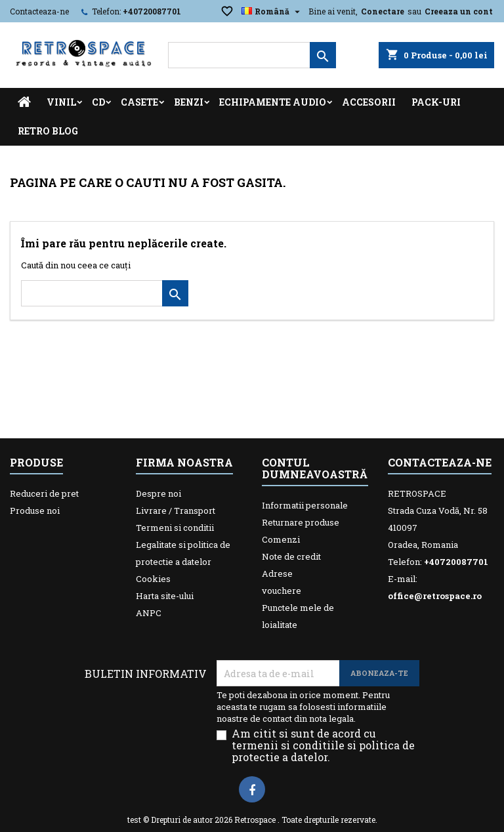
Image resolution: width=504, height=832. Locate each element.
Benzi (189, 102)
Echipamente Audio (273, 102)
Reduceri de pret (44, 493)
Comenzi (281, 539)
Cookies (153, 579)
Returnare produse (301, 522)
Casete (139, 102)
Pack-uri (436, 102)
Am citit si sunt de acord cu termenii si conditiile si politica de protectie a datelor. (323, 745)
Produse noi (35, 510)
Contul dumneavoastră (315, 468)
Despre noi (158, 493)
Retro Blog (48, 131)
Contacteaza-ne (39, 11)
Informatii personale (305, 505)
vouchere (282, 591)
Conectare (383, 11)
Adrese (277, 573)
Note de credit (291, 556)
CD (98, 102)
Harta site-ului (165, 596)
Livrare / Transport (176, 510)
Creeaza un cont (459, 11)
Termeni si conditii (175, 528)
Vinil (61, 102)
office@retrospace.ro (435, 596)
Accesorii (369, 102)
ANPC (149, 613)
